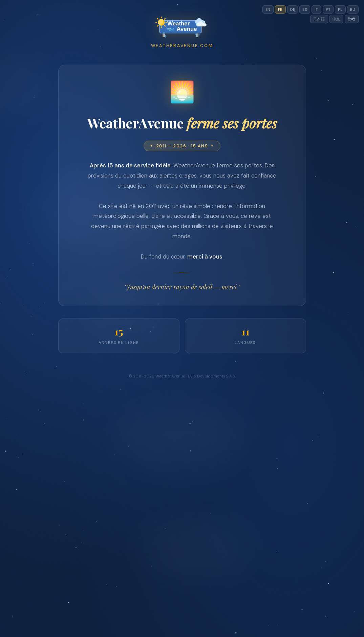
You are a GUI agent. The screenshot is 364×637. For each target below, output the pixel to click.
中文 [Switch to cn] (336, 19)
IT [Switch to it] (316, 9)
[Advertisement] (182, 119)
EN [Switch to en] (268, 9)
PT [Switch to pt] (328, 9)
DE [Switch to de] (293, 9)
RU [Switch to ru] (353, 9)
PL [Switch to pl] (340, 9)
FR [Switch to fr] (280, 9)
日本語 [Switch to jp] (319, 19)
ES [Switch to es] (305, 9)
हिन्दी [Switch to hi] (352, 19)
